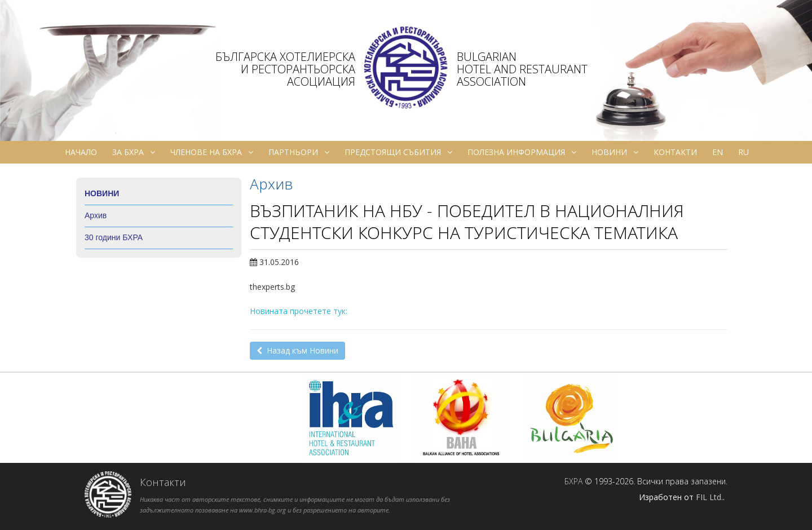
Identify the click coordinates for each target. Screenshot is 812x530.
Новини (615, 152)
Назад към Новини (297, 350)
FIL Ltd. (709, 497)
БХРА (573, 481)
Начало (81, 152)
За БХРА (134, 152)
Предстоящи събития (398, 152)
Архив (96, 215)
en (718, 152)
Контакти (675, 152)
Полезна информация (522, 152)
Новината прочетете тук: (299, 311)
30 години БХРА (114, 237)
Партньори (299, 152)
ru (743, 152)
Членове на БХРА (212, 152)
